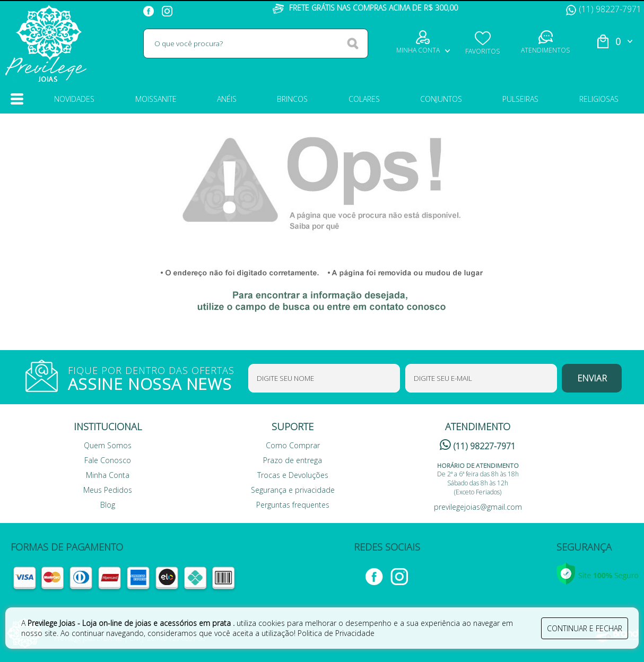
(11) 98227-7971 (604, 9)
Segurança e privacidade (293, 490)
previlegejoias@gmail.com (478, 507)
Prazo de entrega (293, 460)
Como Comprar (293, 445)
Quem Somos (108, 445)
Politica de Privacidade (336, 633)
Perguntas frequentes (293, 505)
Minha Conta (108, 475)
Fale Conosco (108, 460)
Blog (108, 505)
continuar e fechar (585, 628)
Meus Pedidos (108, 490)
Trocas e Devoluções (293, 475)
